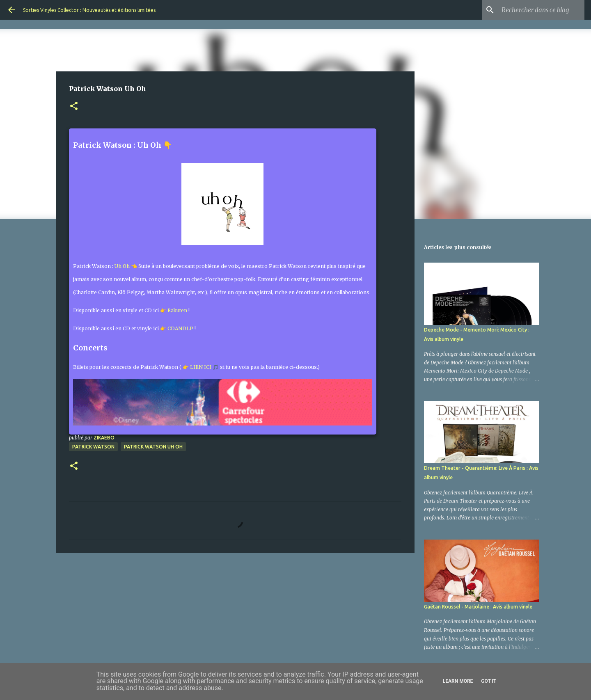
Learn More (458, 681)
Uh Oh (122, 266)
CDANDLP (180, 328)
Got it (489, 681)
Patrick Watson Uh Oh (153, 447)
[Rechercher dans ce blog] (541, 10)
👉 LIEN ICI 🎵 (201, 367)
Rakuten (177, 310)
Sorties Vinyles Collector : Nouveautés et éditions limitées (89, 10)
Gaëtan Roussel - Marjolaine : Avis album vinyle (478, 607)
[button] (74, 106)
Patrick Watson (93, 447)
